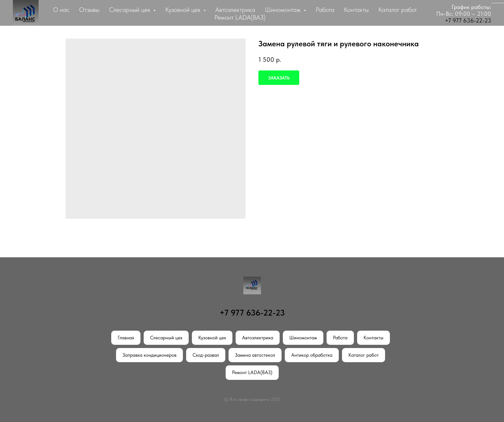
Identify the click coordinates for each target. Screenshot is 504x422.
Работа (325, 10)
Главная (126, 338)
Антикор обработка (312, 355)
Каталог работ (398, 10)
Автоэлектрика (235, 10)
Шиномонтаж (303, 338)
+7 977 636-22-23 (468, 20)
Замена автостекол (255, 355)
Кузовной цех (212, 338)
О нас (61, 10)
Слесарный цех (166, 338)
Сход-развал (206, 355)
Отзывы (89, 10)
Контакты (356, 10)
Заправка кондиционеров (149, 355)
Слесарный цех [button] (130, 10)
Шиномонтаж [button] (283, 10)
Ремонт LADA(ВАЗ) (240, 17)
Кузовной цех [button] (184, 10)
